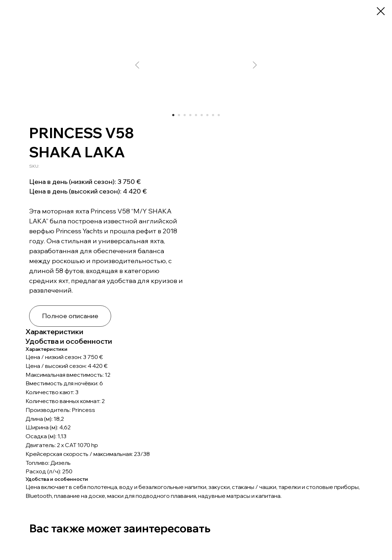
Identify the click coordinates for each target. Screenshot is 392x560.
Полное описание (70, 316)
